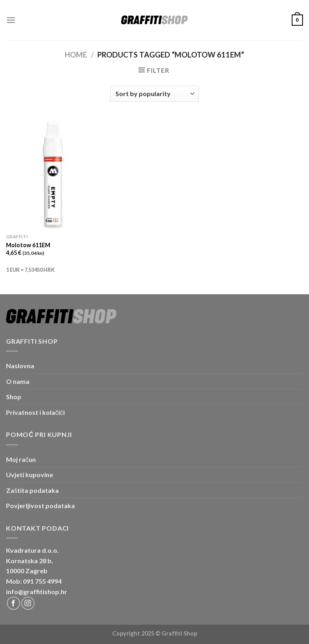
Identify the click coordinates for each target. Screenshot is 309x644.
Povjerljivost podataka (40, 506)
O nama (18, 381)
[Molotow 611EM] (53, 174)
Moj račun (21, 459)
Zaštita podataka (32, 490)
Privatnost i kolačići (35, 412)
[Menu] (11, 20)
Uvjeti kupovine (30, 475)
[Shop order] (154, 94)
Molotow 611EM (28, 245)
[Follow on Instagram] (28, 603)
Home (76, 55)
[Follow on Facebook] (13, 603)
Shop (14, 397)
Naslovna (20, 366)
